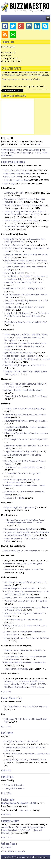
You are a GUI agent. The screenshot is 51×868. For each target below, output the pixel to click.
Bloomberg (9, 681)
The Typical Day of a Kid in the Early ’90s (22, 741)
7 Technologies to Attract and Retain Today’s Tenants (27, 439)
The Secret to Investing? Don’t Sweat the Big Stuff (26, 601)
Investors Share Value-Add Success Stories (22, 598)
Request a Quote (8, 47)
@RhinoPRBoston (25, 79)
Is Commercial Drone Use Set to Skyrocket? (23, 473)
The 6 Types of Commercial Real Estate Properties (25, 467)
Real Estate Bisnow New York (17, 170)
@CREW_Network (9, 79)
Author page (10, 183)
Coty (17, 681)
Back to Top (6, 692)
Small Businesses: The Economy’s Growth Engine (25, 650)
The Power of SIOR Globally (16, 669)
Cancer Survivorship (31, 150)
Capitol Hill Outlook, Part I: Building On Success (24, 289)
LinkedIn (34, 684)
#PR (35, 79)
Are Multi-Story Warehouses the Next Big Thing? (25, 409)
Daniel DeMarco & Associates (13, 851)
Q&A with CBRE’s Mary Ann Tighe (19, 353)
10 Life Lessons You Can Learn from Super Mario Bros (27, 754)
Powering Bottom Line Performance (19, 245)
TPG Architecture (38, 687)
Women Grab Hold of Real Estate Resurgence (23, 564)
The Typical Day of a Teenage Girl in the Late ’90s (25, 760)
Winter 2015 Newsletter (14, 785)
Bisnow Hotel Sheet (13, 177)
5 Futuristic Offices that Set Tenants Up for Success (26, 421)
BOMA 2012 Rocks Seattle (16, 226)
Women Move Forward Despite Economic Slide (24, 570)
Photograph (26, 153)
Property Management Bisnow (17, 180)
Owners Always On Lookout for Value (20, 588)
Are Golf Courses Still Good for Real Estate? (23, 455)
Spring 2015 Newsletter (14, 788)
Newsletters (14, 153)
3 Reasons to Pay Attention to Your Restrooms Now (26, 433)
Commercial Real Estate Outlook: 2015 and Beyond (26, 396)
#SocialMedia (43, 79)
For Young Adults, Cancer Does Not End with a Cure (27, 707)
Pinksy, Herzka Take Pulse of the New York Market (26, 626)
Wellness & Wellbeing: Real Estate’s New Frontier (25, 663)
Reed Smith (9, 687)
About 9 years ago (10, 83)
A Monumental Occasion (15, 193)
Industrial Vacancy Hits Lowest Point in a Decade (25, 486)
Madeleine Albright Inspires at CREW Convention (25, 365)
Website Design (8, 156)
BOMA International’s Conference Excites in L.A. (24, 205)
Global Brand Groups (20, 684)
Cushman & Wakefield (29, 681)
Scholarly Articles (41, 153)
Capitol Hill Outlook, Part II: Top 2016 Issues (23, 282)
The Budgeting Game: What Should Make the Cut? (26, 322)
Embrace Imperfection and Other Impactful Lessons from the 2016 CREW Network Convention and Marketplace (26, 337)
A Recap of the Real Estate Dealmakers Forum (24, 390)
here (38, 144)
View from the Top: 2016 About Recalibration (23, 620)
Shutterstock (20, 687)
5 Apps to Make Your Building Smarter (20, 452)
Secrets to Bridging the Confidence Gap (21, 356)
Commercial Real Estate (11, 150)
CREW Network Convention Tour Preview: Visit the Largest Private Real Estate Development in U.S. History (26, 346)
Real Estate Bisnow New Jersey (17, 173)
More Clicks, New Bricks (14, 273)
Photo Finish (25, 810)
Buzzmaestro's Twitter (31, 83)
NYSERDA (42, 684)
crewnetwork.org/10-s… (35, 76)
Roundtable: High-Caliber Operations (20, 529)
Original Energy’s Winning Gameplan (20, 507)
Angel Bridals (7, 847)
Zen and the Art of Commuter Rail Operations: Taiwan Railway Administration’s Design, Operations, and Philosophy (24, 830)
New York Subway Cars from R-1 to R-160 (19, 803)
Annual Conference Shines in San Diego (21, 220)
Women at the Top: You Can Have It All (21, 551)
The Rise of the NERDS (14, 498)
